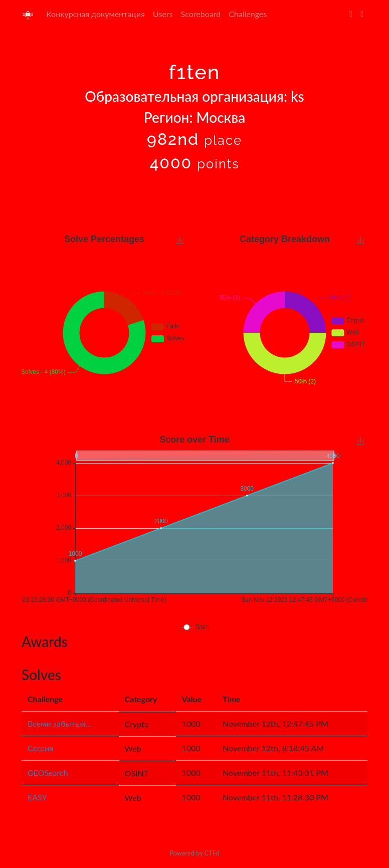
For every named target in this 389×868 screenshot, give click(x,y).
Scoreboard (201, 14)
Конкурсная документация (95, 14)
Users (163, 14)
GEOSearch (48, 773)
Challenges (248, 14)
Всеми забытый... (59, 723)
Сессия (40, 748)
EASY (37, 797)
